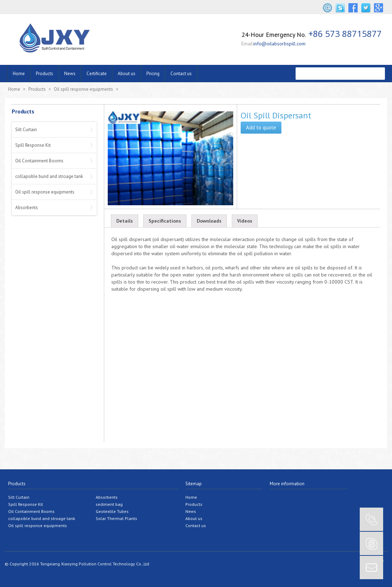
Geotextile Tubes (112, 511)
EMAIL (371, 568)
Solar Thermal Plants (116, 518)
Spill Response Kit (33, 145)
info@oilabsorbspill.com (279, 44)
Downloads (209, 221)
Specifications (165, 221)
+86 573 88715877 (345, 33)
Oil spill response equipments (83, 89)
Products (44, 74)
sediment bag (109, 504)
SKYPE (371, 543)
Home (19, 74)
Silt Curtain (26, 130)
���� (377, 74)
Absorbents (27, 208)
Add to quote (261, 127)
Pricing (153, 74)
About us (127, 74)
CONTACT (371, 519)
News (70, 74)
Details (125, 221)
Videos (245, 221)
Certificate (97, 74)
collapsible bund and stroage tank (49, 176)
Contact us (181, 74)
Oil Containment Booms (39, 161)
